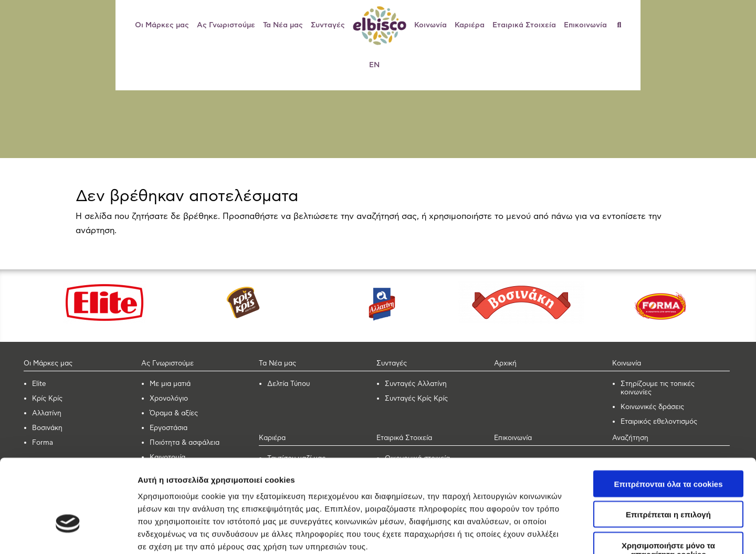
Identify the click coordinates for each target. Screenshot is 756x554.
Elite (39, 384)
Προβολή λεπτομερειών (624, 533)
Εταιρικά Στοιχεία (524, 25)
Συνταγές (328, 25)
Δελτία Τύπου (288, 384)
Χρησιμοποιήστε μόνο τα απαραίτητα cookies (668, 483)
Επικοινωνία (585, 25)
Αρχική (505, 364)
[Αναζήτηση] (623, 25)
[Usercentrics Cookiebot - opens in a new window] (68, 534)
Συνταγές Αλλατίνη (416, 384)
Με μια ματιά (170, 384)
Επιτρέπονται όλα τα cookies (668, 417)
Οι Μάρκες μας (162, 25)
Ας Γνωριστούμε (226, 25)
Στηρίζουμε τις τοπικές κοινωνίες (658, 388)
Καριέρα (470, 25)
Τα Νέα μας (283, 25)
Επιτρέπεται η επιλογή (668, 448)
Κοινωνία (430, 25)
